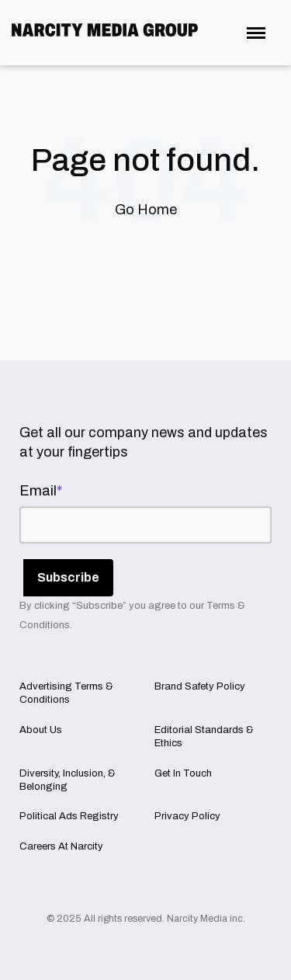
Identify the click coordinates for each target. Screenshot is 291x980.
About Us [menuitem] (41, 730)
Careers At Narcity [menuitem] (61, 846)
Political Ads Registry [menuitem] (69, 816)
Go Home (146, 210)
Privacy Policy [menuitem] (187, 816)
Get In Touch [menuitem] (183, 773)
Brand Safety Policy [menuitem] (200, 686)
